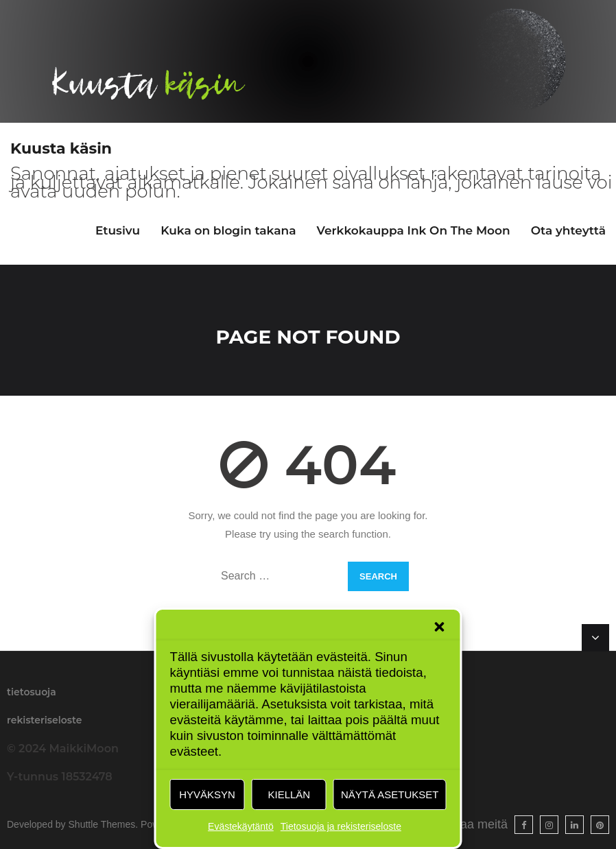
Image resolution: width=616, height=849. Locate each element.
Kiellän (289, 794)
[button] (440, 627)
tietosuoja (32, 692)
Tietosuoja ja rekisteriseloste (341, 826)
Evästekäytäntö (241, 826)
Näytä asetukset (390, 794)
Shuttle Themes (102, 824)
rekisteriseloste (44, 720)
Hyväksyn (207, 794)
